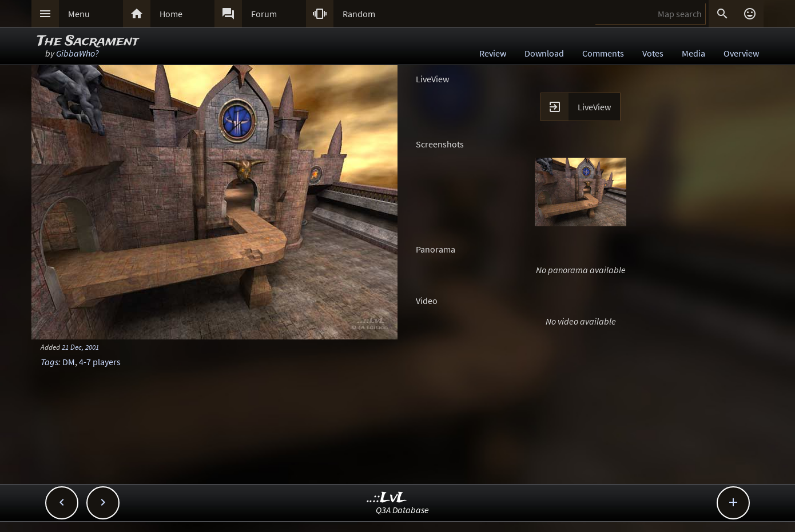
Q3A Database (402, 510)
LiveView (594, 107)
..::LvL (387, 498)
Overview (741, 53)
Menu (79, 14)
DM (69, 362)
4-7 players (100, 362)
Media (693, 53)
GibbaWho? (77, 53)
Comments (603, 53)
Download (544, 53)
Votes (653, 53)
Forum (264, 14)
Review (493, 53)
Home (171, 14)
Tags (49, 362)
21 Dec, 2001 (80, 347)
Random (359, 14)
